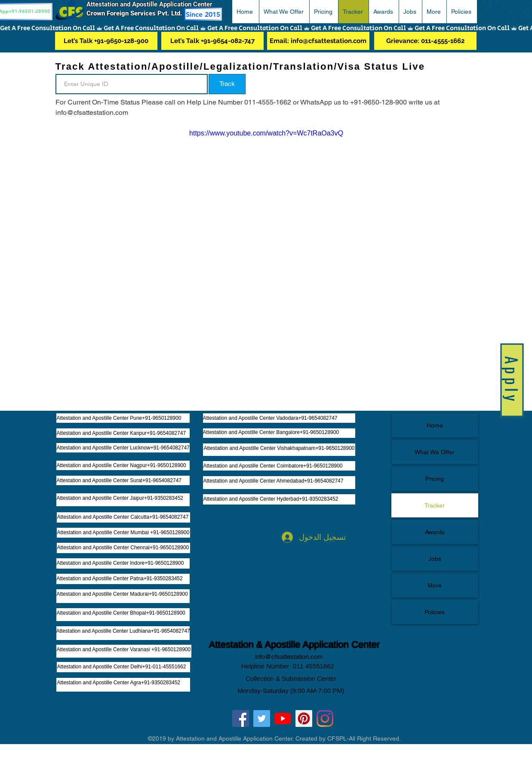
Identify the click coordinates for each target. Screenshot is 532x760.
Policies (435, 612)
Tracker (435, 505)
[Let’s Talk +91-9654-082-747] (212, 41)
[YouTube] (283, 718)
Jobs (435, 559)
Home (435, 425)
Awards (435, 532)
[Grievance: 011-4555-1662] (425, 41)
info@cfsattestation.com (289, 657)
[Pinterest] (304, 718)
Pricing (435, 479)
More (435, 585)
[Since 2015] (203, 14)
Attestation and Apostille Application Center (153, 4)
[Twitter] (262, 718)
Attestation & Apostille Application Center (294, 645)
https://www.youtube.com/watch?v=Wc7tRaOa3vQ (266, 133)
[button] (284, 12)
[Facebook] (241, 718)
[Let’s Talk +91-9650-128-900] (106, 41)
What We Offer (435, 452)
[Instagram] (325, 718)
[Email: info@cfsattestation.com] (318, 41)
